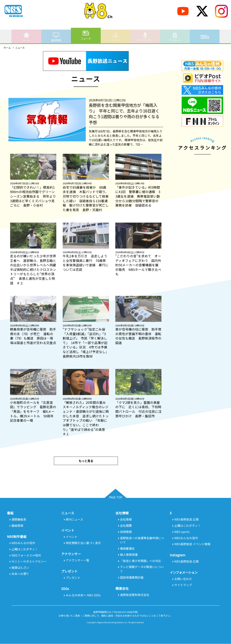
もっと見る (86, 461)
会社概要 (126, 526)
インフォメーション (184, 573)
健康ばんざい (20, 568)
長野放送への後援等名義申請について (142, 540)
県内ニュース (74, 519)
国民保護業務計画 (132, 578)
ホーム (26, 37)
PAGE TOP (116, 497)
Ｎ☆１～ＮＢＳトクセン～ (29, 562)
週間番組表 (19, 519)
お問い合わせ (183, 579)
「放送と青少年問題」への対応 (141, 561)
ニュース (86, 35)
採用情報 (126, 532)
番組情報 (56, 37)
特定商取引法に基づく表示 (83, 543)
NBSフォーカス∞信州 (26, 556)
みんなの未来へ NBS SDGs (83, 595)
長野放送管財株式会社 (135, 595)
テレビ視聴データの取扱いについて (142, 569)
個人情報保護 (129, 555)
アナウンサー (145, 37)
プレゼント (175, 37)
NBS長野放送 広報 (186, 519)
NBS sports (182, 532)
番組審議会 (127, 549)
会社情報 (126, 519)
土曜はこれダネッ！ (25, 549)
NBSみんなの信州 (23, 543)
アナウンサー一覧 (77, 561)
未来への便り (20, 574)
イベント (115, 37)
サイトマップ (183, 585)
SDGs (205, 35)
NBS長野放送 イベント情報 (192, 544)
